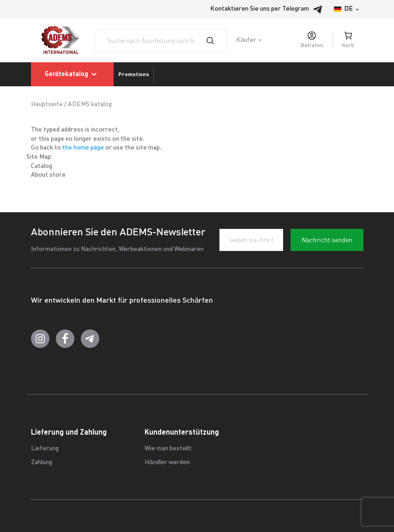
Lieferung (45, 449)
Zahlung (42, 463)
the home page (83, 148)
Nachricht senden (327, 240)
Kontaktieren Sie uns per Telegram (269, 9)
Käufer (246, 40)
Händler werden (167, 463)
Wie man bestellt (168, 449)
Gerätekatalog (73, 74)
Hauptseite (47, 105)
